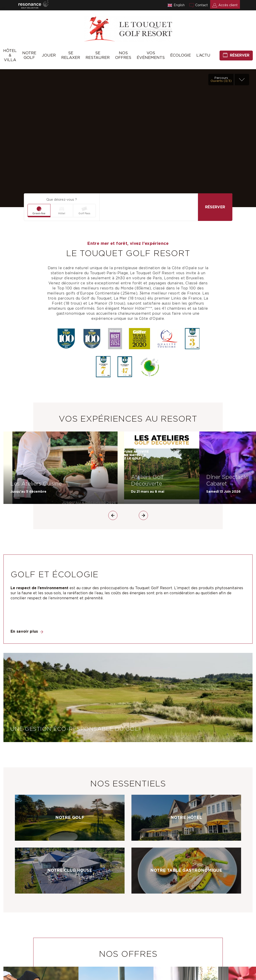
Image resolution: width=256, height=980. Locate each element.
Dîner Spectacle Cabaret (227, 481)
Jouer (49, 55)
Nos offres (123, 55)
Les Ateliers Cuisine (36, 484)
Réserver (240, 55)
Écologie (181, 55)
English (179, 5)
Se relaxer (71, 55)
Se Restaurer (98, 55)
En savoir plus (24, 631)
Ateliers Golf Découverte (147, 481)
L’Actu (203, 55)
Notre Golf (29, 55)
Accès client (228, 5)
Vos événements (151, 55)
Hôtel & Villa (10, 55)
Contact (202, 5)
